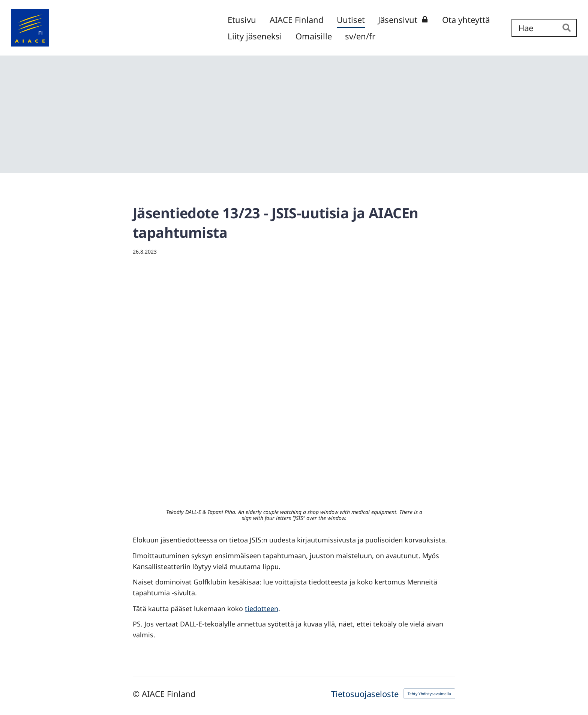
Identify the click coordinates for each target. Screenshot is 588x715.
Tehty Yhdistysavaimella (429, 694)
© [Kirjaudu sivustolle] (137, 694)
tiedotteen (262, 608)
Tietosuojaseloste (365, 694)
